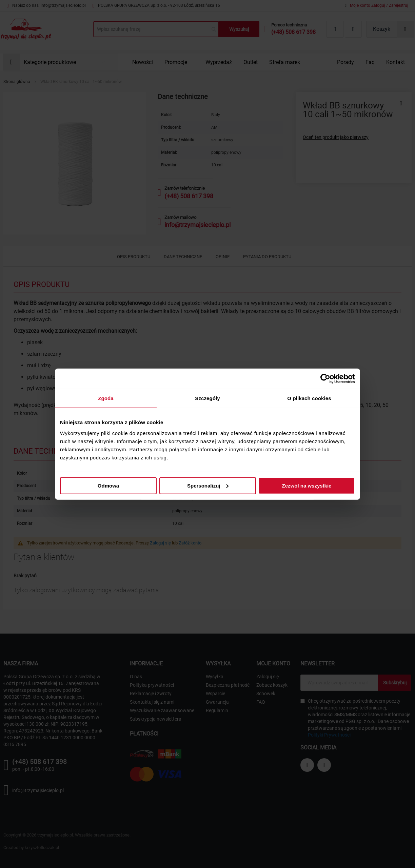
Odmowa (108, 485)
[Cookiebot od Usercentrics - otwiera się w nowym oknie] (325, 379)
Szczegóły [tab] (207, 398)
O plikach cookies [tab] (309, 398)
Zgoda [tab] (106, 398)
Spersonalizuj (208, 485)
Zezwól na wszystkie (307, 485)
